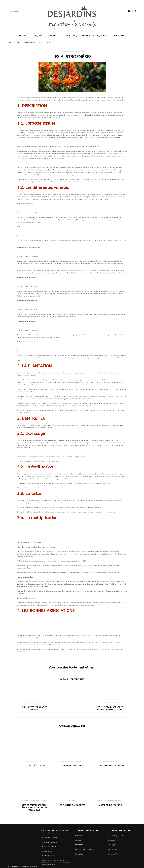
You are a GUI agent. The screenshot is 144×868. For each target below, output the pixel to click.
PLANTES (38, 36)
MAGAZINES (119, 36)
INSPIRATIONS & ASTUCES (94, 36)
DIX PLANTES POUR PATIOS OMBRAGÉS (34, 815)
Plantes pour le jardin (76, 51)
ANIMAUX (54, 36)
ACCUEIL (23, 36)
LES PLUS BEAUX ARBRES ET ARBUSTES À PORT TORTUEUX (110, 815)
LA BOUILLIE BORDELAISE (72, 786)
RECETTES (70, 36)
